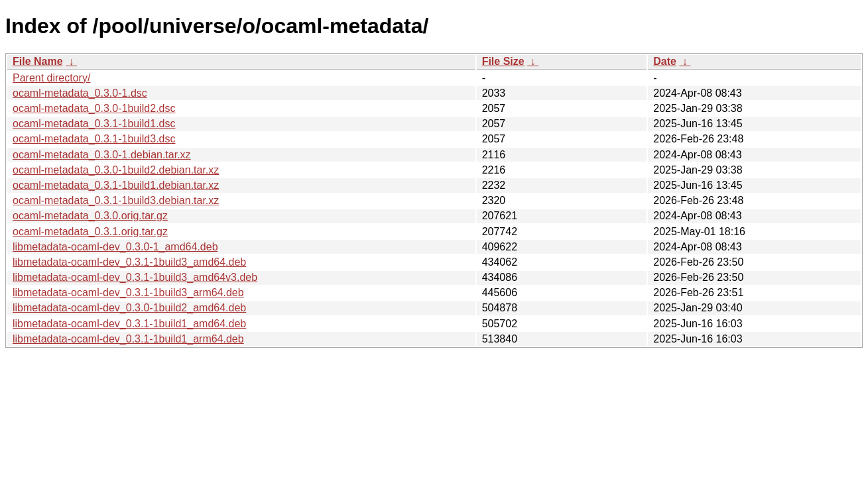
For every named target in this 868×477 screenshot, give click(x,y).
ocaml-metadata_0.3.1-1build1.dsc (94, 124)
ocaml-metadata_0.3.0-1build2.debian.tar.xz (116, 170)
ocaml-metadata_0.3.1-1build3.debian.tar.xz (116, 200)
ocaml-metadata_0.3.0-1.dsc (80, 93)
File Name (38, 61)
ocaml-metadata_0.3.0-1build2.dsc (94, 108)
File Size (503, 61)
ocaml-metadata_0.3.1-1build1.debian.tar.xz (116, 185)
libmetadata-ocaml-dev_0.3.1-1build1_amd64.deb (129, 324)
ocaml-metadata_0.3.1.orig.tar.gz (90, 232)
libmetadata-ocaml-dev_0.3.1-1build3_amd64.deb (129, 262)
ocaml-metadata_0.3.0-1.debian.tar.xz (102, 155)
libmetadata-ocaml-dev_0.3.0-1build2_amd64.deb (129, 308)
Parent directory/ (51, 78)
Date (665, 61)
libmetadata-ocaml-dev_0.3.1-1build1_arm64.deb (128, 339)
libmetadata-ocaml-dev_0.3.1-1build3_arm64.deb (128, 292)
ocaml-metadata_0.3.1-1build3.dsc (94, 139)
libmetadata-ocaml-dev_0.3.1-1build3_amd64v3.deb (135, 277)
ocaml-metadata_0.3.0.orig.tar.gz (90, 216)
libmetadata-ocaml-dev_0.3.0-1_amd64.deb (115, 247)
